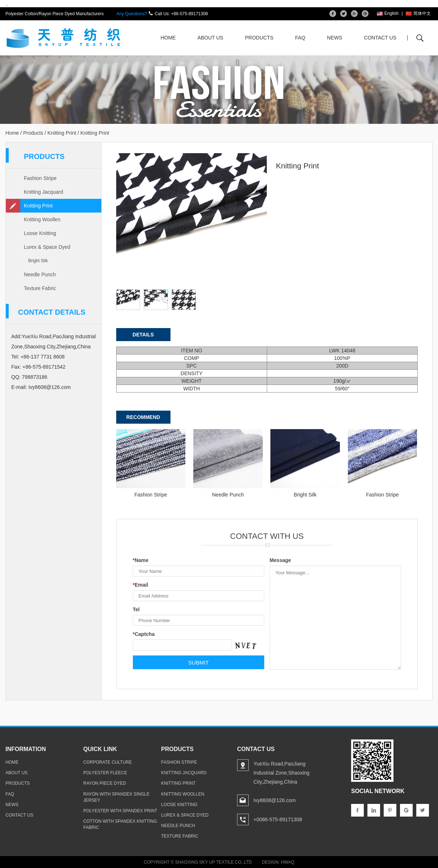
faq (10, 794)
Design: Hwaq (278, 862)
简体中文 (418, 13)
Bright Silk (38, 261)
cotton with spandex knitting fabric (120, 824)
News (334, 38)
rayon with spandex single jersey (116, 797)
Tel (136, 609)
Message (280, 560)
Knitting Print (62, 133)
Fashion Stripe (40, 178)
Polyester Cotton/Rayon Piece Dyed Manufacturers (54, 14)
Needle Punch (40, 274)
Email (141, 585)
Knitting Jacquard (43, 192)
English (388, 13)
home (12, 762)
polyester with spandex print (120, 811)
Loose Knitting (40, 233)
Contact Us (380, 38)
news (12, 805)
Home (168, 38)
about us (16, 773)
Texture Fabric (40, 288)
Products (259, 38)
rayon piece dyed (105, 783)
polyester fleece (105, 773)
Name (141, 560)
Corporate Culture (108, 762)
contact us (19, 815)
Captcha (144, 634)
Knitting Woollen (42, 219)
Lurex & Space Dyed (47, 247)
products (18, 783)
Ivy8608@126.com (49, 387)
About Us (210, 38)
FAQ (300, 38)
